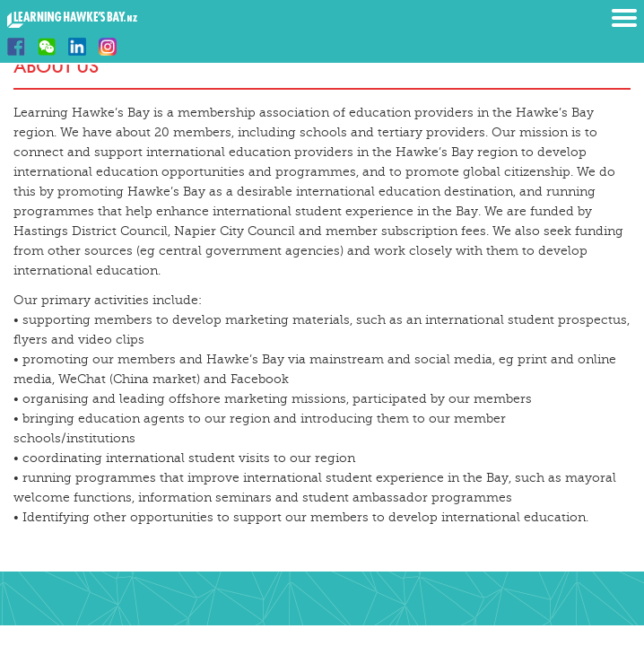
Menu (624, 18)
